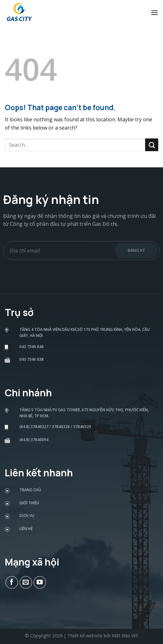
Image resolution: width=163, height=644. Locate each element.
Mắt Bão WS (125, 636)
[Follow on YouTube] (40, 582)
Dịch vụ (27, 516)
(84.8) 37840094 (34, 440)
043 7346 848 (32, 347)
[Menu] (154, 13)
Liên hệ (26, 529)
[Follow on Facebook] (12, 582)
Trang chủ (30, 490)
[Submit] (152, 145)
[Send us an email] (26, 582)
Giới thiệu (29, 503)
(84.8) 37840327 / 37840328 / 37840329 (55, 427)
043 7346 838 (32, 359)
